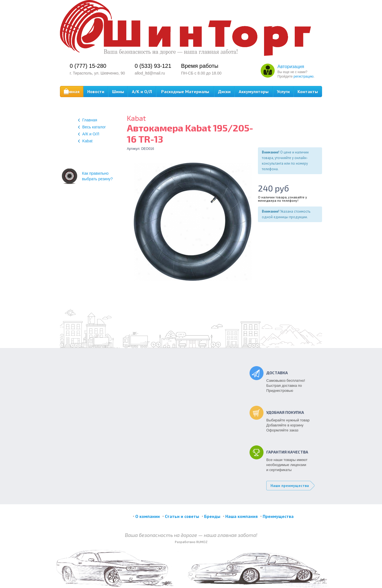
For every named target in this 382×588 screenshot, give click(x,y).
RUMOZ (202, 542)
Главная (72, 92)
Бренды (212, 516)
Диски (224, 92)
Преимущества (278, 516)
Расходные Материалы (185, 92)
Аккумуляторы (254, 92)
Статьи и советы (182, 516)
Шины (118, 92)
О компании (148, 516)
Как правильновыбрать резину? (87, 176)
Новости (96, 92)
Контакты (308, 92)
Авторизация (291, 67)
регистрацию (304, 76)
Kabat (85, 141)
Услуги (283, 92)
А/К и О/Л (142, 92)
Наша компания (241, 516)
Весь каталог (92, 127)
